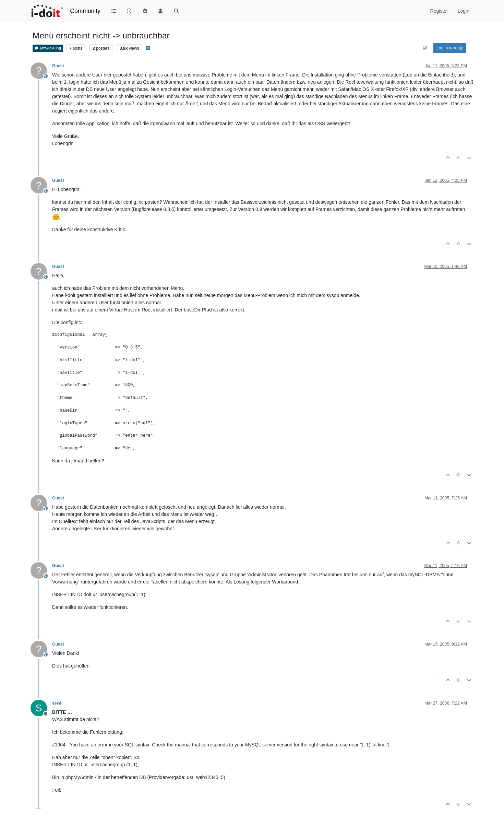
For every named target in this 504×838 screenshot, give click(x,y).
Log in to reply (450, 48)
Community (85, 11)
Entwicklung (48, 48)
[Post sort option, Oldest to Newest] (425, 48)
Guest (58, 66)
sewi (57, 703)
